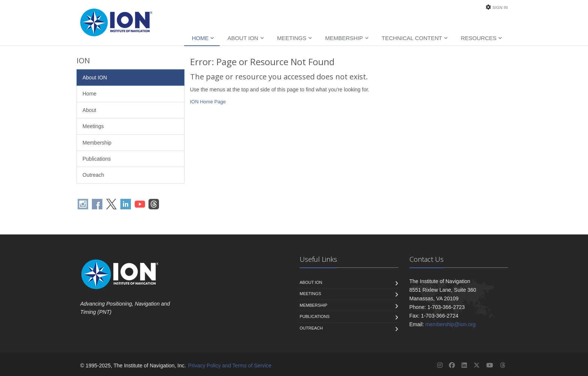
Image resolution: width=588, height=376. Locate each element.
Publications (97, 159)
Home (200, 38)
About (89, 110)
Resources (479, 38)
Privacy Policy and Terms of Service (230, 366)
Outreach (93, 175)
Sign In (500, 7)
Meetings (292, 38)
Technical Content (412, 38)
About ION (243, 38)
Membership (344, 38)
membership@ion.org (450, 324)
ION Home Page (208, 102)
